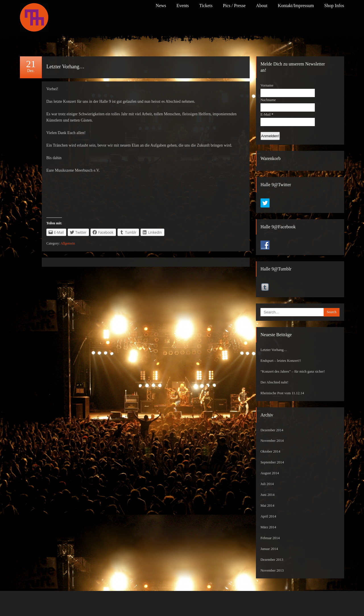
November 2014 (272, 441)
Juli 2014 (267, 484)
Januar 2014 (269, 549)
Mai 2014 (267, 506)
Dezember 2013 (272, 560)
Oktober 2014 (270, 451)
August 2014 (270, 473)
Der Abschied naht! (274, 382)
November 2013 (272, 570)
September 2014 (272, 462)
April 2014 (268, 516)
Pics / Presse (234, 6)
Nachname (268, 100)
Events (183, 6)
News (161, 6)
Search (332, 312)
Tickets (206, 6)
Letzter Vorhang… (65, 67)
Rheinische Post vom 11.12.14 (282, 393)
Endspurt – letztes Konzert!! (281, 361)
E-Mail (267, 114)
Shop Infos (334, 6)
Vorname (267, 85)
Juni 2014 (267, 495)
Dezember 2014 (272, 430)
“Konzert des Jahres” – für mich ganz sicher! (293, 371)
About (262, 6)
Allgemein (68, 243)
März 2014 (268, 527)
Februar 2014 (270, 538)
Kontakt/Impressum (296, 6)
